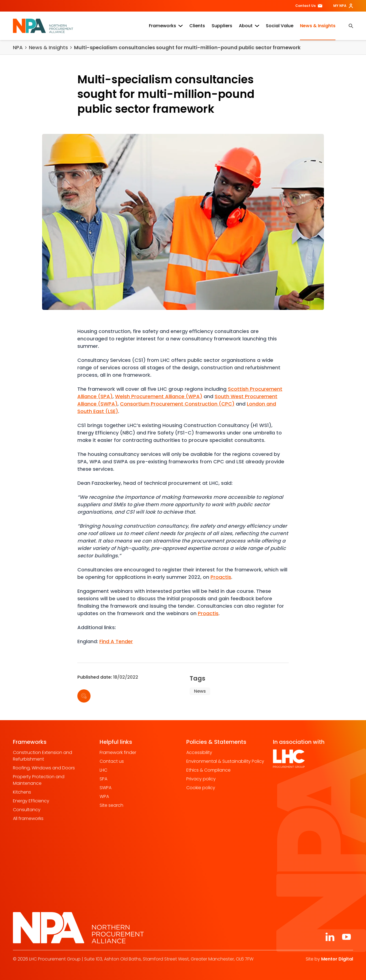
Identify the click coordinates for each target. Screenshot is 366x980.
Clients (197, 26)
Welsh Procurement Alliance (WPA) (159, 396)
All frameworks (28, 818)
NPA (18, 47)
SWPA (106, 788)
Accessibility (199, 752)
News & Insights (318, 26)
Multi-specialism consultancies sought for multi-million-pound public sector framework (187, 47)
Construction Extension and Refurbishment (43, 756)
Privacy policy (201, 779)
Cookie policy (201, 788)
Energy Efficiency (31, 801)
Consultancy (27, 810)
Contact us (112, 761)
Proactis (221, 577)
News (200, 691)
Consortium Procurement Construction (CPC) (177, 404)
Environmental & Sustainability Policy (225, 761)
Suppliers (222, 26)
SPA (103, 779)
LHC (103, 770)
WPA (104, 796)
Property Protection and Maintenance (39, 780)
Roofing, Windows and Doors (44, 768)
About (249, 26)
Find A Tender (116, 641)
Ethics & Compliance (208, 770)
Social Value (280, 26)
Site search (111, 805)
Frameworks (166, 26)
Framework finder (118, 752)
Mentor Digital (337, 959)
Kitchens (22, 792)
